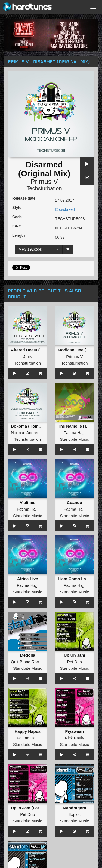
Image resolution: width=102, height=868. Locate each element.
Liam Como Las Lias (78, 579)
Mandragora (75, 808)
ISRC (17, 226)
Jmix (28, 356)
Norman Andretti (26, 433)
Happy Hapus (27, 731)
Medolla (27, 655)
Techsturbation (44, 188)
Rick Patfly (74, 738)
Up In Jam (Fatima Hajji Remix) (41, 808)
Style (17, 208)
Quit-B (17, 662)
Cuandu (75, 503)
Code (17, 217)
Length (19, 235)
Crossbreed (65, 209)
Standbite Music (74, 439)
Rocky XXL (42, 662)
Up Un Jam (75, 655)
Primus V (44, 182)
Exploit (74, 814)
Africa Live (28, 579)
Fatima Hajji (74, 433)
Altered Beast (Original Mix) (38, 350)
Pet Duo (75, 662)
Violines (28, 503)
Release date (24, 198)
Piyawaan (75, 731)
